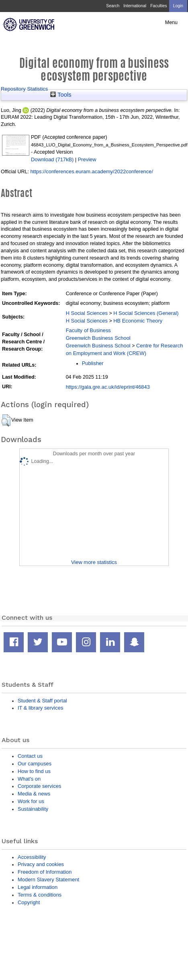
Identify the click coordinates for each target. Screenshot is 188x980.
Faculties (158, 6)
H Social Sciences (87, 313)
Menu (171, 22)
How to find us (34, 771)
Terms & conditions (40, 895)
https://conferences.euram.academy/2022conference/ (92, 171)
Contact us (30, 756)
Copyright (29, 902)
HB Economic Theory (138, 321)
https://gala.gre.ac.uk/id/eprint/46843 (108, 387)
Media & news (34, 794)
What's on (29, 779)
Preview (87, 159)
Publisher (93, 363)
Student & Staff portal (42, 701)
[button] (6, 420)
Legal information (38, 887)
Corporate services (40, 786)
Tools (61, 95)
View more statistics (94, 562)
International (135, 6)
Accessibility (32, 857)
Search (113, 6)
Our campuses (35, 764)
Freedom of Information (45, 872)
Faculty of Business (88, 330)
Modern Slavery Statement (48, 880)
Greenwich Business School (98, 338)
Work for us (31, 801)
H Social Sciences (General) (146, 313)
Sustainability (33, 809)
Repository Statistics (24, 89)
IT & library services (40, 708)
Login (178, 6)
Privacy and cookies (41, 864)
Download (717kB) (52, 159)
